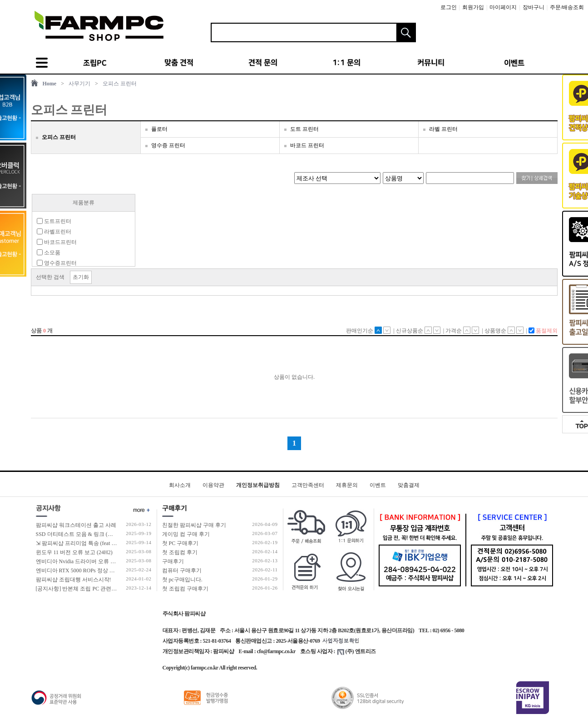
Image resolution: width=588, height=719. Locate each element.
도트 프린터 (304, 129)
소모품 (49, 253)
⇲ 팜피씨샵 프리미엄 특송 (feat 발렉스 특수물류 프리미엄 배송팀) (115, 543)
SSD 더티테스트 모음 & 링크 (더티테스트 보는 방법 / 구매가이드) (114, 534)
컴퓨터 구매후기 (182, 570)
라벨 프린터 (443, 129)
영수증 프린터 (168, 145)
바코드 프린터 (307, 145)
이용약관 (213, 485)
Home (50, 84)
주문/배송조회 (567, 7)
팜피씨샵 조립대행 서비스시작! (74, 580)
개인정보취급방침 (258, 485)
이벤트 (378, 485)
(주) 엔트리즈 (357, 651)
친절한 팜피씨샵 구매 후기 (194, 525)
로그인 (449, 7)
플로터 (159, 129)
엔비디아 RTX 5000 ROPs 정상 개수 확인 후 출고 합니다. (103, 570)
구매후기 (173, 561)
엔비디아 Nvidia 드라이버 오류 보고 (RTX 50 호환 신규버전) (108, 561)
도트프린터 (54, 221)
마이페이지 (503, 7)
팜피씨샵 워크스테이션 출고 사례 (76, 525)
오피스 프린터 (120, 84)
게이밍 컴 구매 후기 (186, 534)
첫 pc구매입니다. (182, 580)
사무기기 (79, 84)
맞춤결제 (409, 485)
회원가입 (473, 7)
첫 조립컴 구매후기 (185, 589)
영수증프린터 (57, 263)
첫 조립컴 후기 (180, 552)
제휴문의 (347, 485)
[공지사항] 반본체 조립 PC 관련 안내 (80, 589)
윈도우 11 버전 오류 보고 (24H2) (74, 552)
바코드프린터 (57, 242)
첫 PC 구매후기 (180, 543)
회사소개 (180, 485)
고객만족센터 (308, 485)
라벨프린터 (54, 232)
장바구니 (534, 7)
